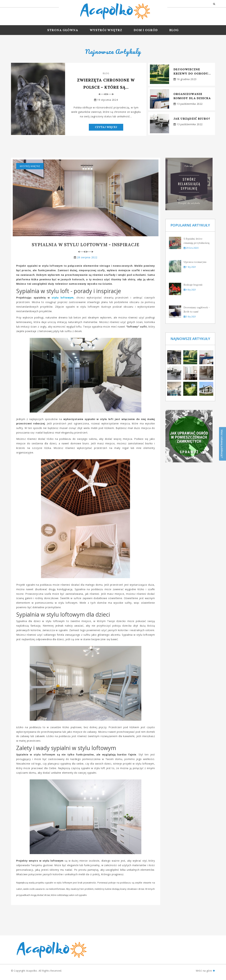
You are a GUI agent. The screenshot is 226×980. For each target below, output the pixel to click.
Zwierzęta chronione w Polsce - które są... (106, 84)
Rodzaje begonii (193, 287)
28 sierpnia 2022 (87, 260)
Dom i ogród (146, 30)
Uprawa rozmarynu (195, 265)
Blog (174, 30)
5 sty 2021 (190, 319)
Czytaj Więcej (106, 129)
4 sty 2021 (190, 292)
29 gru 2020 (191, 251)
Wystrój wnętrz (106, 30)
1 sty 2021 (190, 270)
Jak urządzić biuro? (192, 119)
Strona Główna (63, 30)
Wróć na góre (205, 973)
